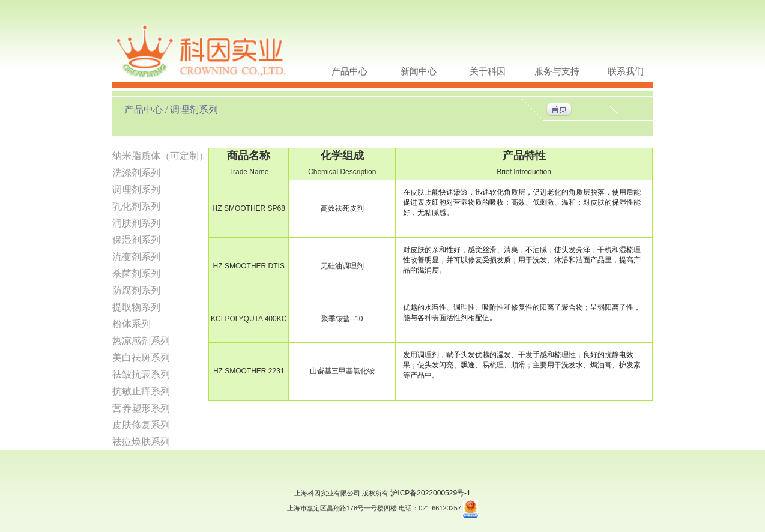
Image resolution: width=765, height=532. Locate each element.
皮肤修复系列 (141, 425)
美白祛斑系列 (141, 358)
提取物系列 (136, 307)
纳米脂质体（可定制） (160, 156)
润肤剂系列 (136, 223)
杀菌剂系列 (136, 274)
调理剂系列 (136, 189)
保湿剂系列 (136, 240)
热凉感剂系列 (141, 341)
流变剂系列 (136, 257)
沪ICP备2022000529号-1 (430, 493)
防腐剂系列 (136, 290)
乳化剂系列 (136, 206)
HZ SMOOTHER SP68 (249, 208)
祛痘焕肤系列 (141, 442)
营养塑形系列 (141, 408)
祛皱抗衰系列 (141, 374)
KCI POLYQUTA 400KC (249, 319)
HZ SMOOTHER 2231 (249, 371)
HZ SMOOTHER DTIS (249, 266)
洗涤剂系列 (136, 173)
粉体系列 (132, 324)
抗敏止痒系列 (141, 391)
